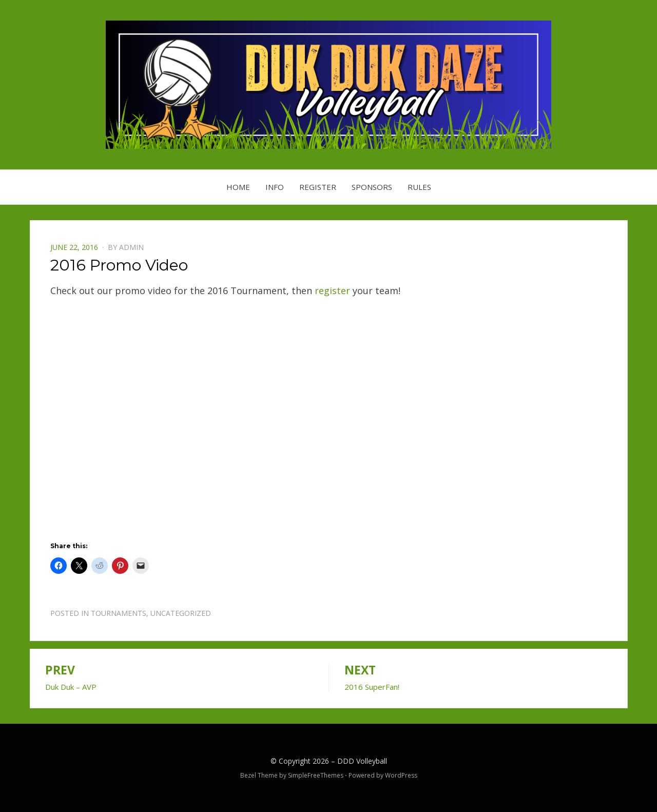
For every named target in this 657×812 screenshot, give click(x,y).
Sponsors (372, 187)
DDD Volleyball (362, 761)
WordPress (401, 775)
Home (238, 187)
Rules (419, 187)
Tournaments (119, 613)
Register (318, 187)
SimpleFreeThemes (316, 775)
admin (131, 247)
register (332, 291)
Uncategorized (181, 613)
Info (275, 187)
